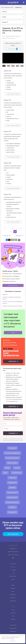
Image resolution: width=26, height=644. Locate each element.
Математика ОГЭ (12, 497)
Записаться (12, 361)
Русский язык (12, 448)
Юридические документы (13, 552)
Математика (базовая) (12, 458)
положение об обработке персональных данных (13, 440)
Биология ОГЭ (12, 512)
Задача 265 (7, 194)
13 (11, 232)
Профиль (14, 570)
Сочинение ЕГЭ (13, 631)
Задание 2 (5, 294)
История (17, 468)
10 (12, 228)
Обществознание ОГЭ (12, 502)
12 (21, 228)
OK (13, 641)
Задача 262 (7, 100)
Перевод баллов (13, 628)
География (12, 487)
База (14, 573)
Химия (5, 473)
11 (17, 228)
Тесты (13, 616)
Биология (13, 588)
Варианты (13, 619)
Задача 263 (7, 131)
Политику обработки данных (13, 637)
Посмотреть (13, 49)
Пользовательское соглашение (8, 639)
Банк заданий (13, 625)
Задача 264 (7, 163)
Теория (13, 610)
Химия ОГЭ (12, 507)
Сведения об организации (13, 555)
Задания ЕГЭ (13, 613)
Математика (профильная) (12, 453)
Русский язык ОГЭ (12, 492)
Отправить (12, 433)
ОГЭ (13, 607)
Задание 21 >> (20, 236)
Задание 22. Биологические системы (12, 306)
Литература (12, 478)
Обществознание (12, 463)
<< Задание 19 (6, 236)
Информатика (12, 483)
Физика (7, 468)
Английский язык (17, 473)
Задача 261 (7, 71)
